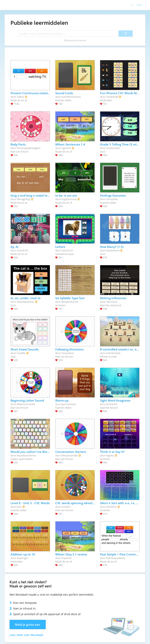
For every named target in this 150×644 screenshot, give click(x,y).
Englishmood (69, 199)
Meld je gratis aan (28, 624)
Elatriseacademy (116, 558)
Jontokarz (112, 404)
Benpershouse (70, 302)
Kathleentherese (71, 97)
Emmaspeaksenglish (29, 148)
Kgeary (110, 455)
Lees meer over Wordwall (26, 635)
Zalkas (20, 97)
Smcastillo (112, 199)
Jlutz (19, 507)
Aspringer (22, 558)
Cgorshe (66, 148)
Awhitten (112, 507)
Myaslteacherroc (26, 455)
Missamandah (70, 455)
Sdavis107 (67, 250)
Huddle (21, 353)
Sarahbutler (113, 148)
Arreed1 (66, 507)
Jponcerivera (69, 404)
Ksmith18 (22, 250)
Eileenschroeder (26, 404)
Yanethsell (112, 97)
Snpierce (67, 558)
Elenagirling (23, 199)
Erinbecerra (113, 250)
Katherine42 (113, 353)
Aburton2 (112, 302)
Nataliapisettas (25, 302)
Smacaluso (68, 353)
